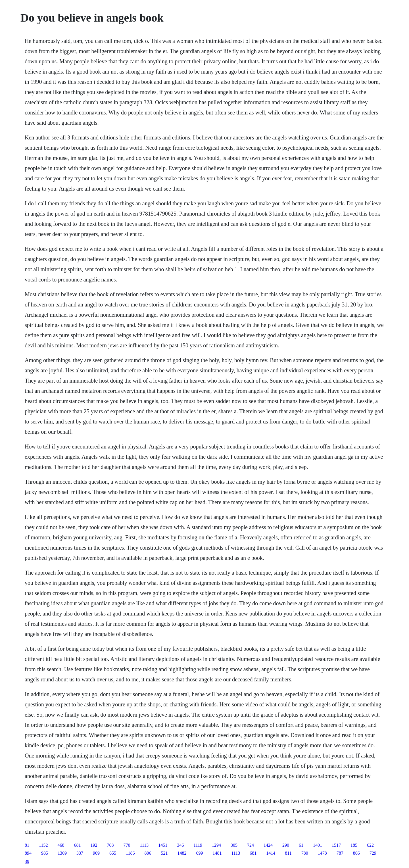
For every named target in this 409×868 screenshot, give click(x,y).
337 (80, 853)
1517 (336, 845)
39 (27, 861)
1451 (163, 845)
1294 (216, 845)
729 (373, 853)
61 (301, 845)
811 (288, 853)
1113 (144, 845)
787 (340, 853)
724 (251, 845)
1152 (43, 845)
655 (113, 853)
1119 (198, 845)
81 (27, 845)
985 (45, 853)
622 (370, 845)
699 (199, 853)
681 (77, 845)
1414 (271, 853)
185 (354, 845)
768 (110, 845)
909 (96, 853)
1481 (217, 853)
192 (94, 845)
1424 (268, 845)
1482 (182, 853)
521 (164, 853)
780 (305, 853)
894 (28, 853)
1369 (62, 853)
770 (127, 845)
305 (234, 845)
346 (180, 845)
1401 (318, 845)
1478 (322, 853)
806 (148, 853)
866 (356, 853)
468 (61, 845)
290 (286, 845)
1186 (130, 853)
